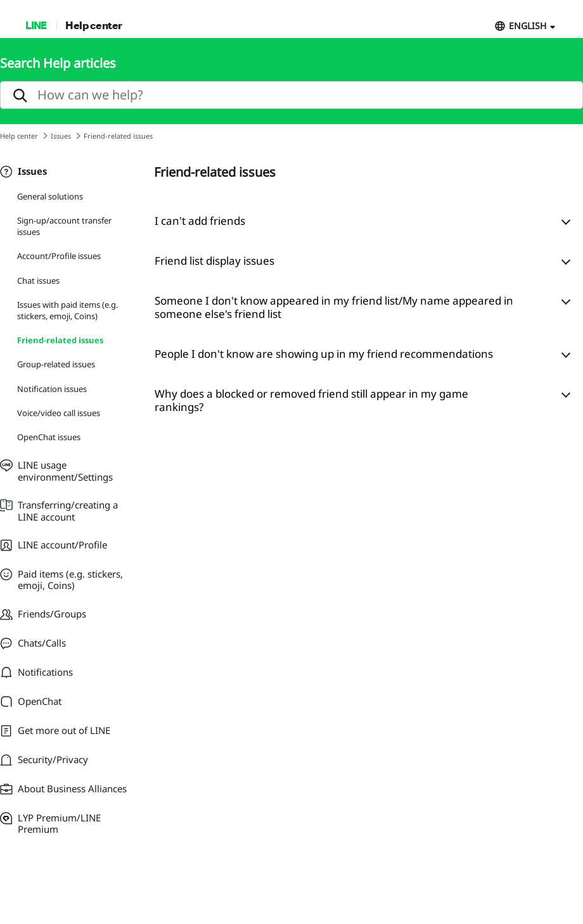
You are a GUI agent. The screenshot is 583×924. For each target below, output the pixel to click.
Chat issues (38, 281)
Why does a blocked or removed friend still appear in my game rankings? (311, 400)
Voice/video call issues (59, 413)
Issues (61, 136)
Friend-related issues (60, 340)
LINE (36, 25)
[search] (291, 95)
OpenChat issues (49, 437)
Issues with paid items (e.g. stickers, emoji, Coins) (67, 310)
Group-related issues (56, 364)
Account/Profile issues (59, 256)
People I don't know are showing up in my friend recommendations (324, 354)
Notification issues (52, 389)
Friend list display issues (215, 261)
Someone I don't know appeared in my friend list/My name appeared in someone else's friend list (334, 307)
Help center (94, 25)
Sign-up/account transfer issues (64, 226)
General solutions (50, 196)
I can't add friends (200, 221)
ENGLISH (528, 26)
